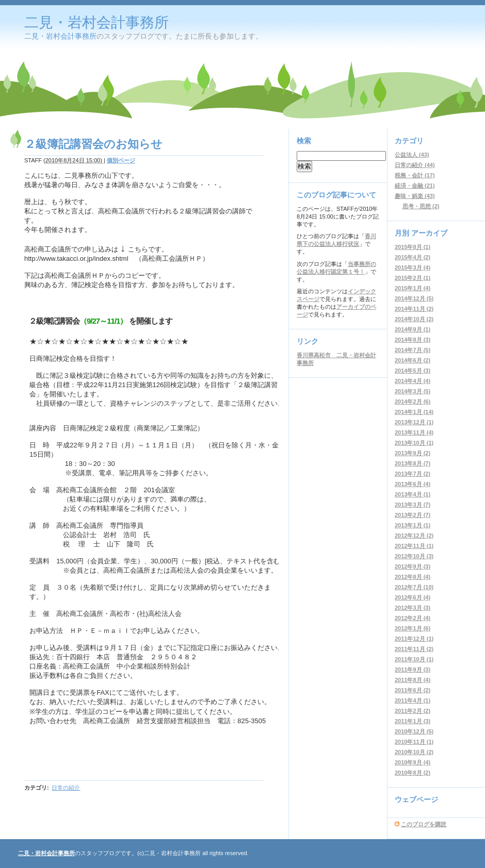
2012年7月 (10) (414, 587)
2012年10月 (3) (414, 556)
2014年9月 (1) (413, 329)
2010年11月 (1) (414, 742)
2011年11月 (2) (414, 649)
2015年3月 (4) (413, 268)
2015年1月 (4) (413, 288)
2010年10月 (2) (414, 752)
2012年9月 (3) (413, 566)
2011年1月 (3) (413, 721)
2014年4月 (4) (413, 381)
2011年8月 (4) (413, 680)
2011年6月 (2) (413, 690)
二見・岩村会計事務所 (96, 22)
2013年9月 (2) (413, 453)
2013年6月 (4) (413, 484)
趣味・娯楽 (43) (415, 196)
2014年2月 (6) (413, 402)
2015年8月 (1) (413, 247)
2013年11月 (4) (414, 432)
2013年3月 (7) (413, 505)
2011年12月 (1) (414, 639)
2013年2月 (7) (413, 515)
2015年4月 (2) (413, 257)
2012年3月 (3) (413, 608)
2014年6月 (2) (413, 360)
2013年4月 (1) (413, 494)
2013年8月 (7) (413, 463)
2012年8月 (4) (413, 577)
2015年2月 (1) (413, 278)
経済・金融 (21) (415, 186)
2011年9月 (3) (413, 670)
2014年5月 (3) (413, 371)
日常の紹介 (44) (415, 165)
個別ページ (121, 160)
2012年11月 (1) (414, 546)
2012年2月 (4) (413, 618)
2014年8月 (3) (413, 340)
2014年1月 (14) (414, 412)
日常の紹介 (66, 788)
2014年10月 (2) (414, 319)
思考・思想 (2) (421, 206)
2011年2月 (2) (413, 711)
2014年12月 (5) (414, 298)
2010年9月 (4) (413, 762)
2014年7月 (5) (413, 350)
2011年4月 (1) (413, 700)
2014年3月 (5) (413, 391)
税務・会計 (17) (415, 175)
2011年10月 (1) (414, 659)
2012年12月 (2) (414, 536)
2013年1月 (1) (413, 525)
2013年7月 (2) (413, 474)
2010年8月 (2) (413, 773)
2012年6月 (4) (413, 597)
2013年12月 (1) (414, 422)
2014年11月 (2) (414, 309)
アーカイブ (429, 233)
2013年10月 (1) (414, 443)
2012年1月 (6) (413, 628)
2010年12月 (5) (414, 731)
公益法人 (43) (412, 155)
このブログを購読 (424, 824)
